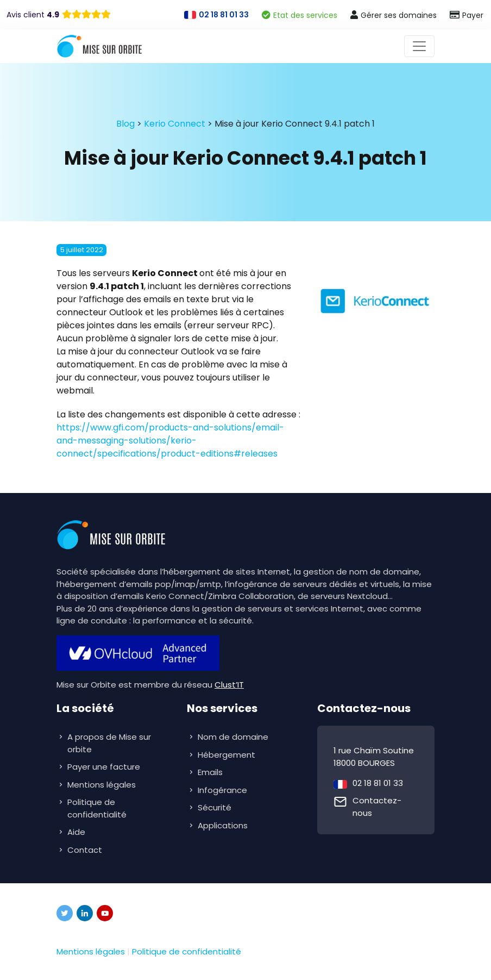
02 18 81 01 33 (378, 783)
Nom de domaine (233, 737)
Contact (85, 850)
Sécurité (216, 807)
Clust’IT (229, 685)
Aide (76, 832)
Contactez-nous (377, 807)
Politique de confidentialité (97, 808)
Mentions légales (102, 785)
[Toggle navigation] (419, 46)
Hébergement (228, 755)
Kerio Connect (175, 124)
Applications (224, 825)
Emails (211, 772)
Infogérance (224, 790)
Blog (125, 124)
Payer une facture (104, 767)
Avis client (33, 15)
